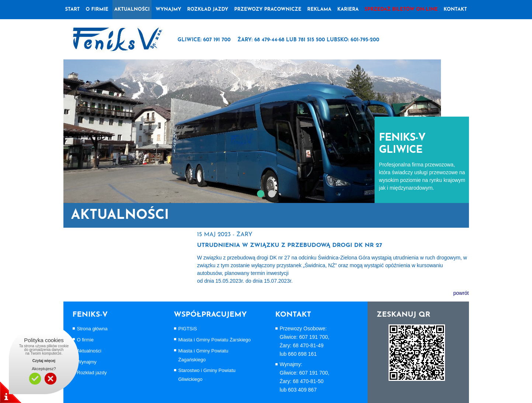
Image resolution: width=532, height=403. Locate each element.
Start (73, 9)
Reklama (319, 9)
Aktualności (132, 9)
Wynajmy (87, 362)
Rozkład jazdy (208, 9)
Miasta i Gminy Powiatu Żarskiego (215, 340)
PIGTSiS (188, 329)
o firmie (97, 9)
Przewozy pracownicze (268, 9)
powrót (461, 293)
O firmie (86, 340)
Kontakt (455, 9)
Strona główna (92, 329)
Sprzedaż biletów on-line (401, 9)
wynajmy (168, 9)
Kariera (348, 9)
